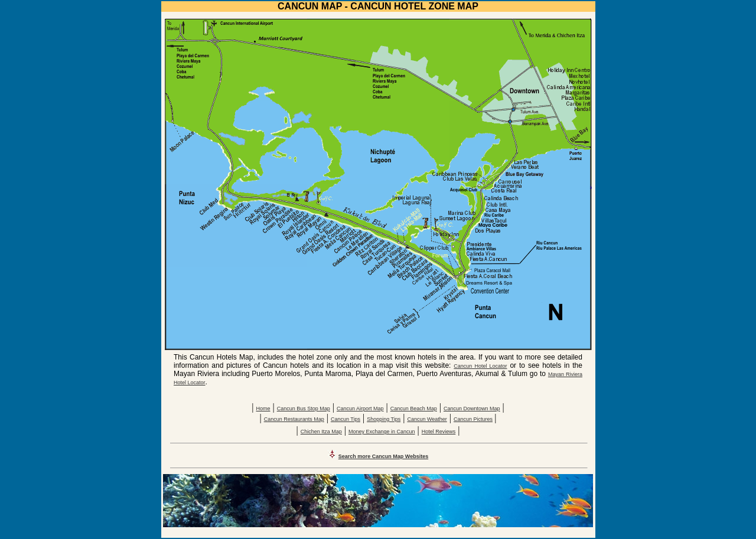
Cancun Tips (346, 419)
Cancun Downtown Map (472, 409)
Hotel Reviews (439, 432)
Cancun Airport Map (360, 409)
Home (263, 409)
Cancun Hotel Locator (480, 366)
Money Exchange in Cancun (382, 432)
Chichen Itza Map (321, 432)
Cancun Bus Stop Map (304, 409)
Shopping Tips (384, 419)
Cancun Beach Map (414, 409)
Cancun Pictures (473, 419)
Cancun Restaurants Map (294, 419)
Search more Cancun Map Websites (383, 456)
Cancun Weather (427, 419)
